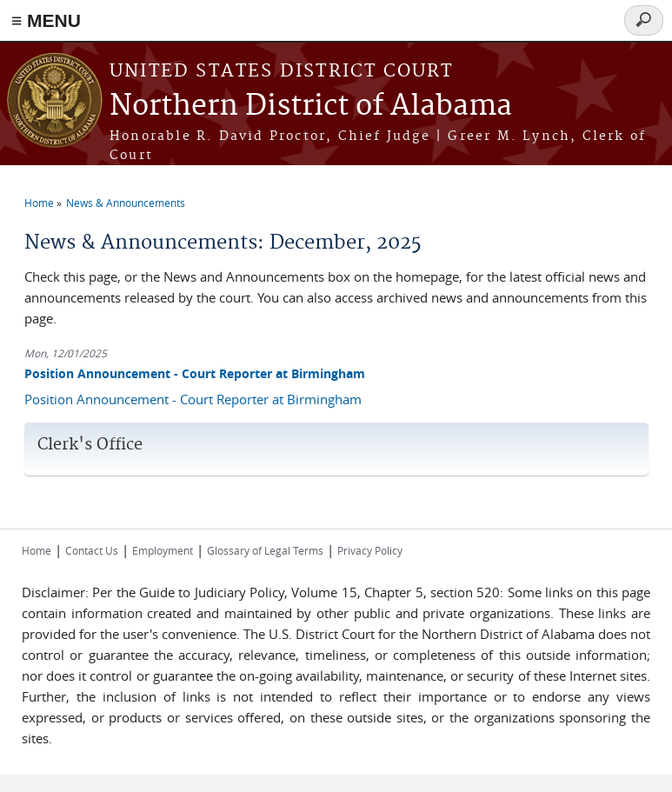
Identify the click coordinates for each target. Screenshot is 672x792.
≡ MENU (46, 20)
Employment (163, 550)
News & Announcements (126, 203)
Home (39, 203)
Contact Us (92, 550)
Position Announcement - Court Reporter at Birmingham (195, 373)
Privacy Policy (370, 550)
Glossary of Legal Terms (265, 550)
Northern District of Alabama (311, 106)
